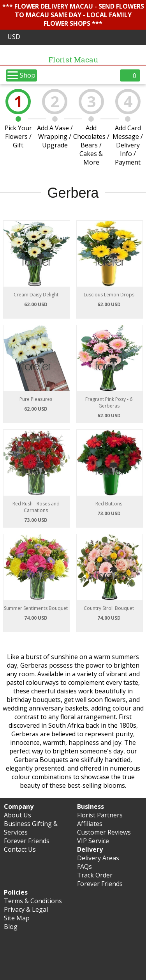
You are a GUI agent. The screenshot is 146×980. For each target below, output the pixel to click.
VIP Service (93, 841)
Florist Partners (100, 815)
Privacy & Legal (26, 909)
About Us (18, 815)
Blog (11, 927)
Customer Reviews (104, 832)
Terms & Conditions (33, 901)
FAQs (84, 867)
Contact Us (20, 849)
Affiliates (90, 824)
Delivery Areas (98, 858)
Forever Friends (27, 841)
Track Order (95, 875)
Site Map (17, 918)
